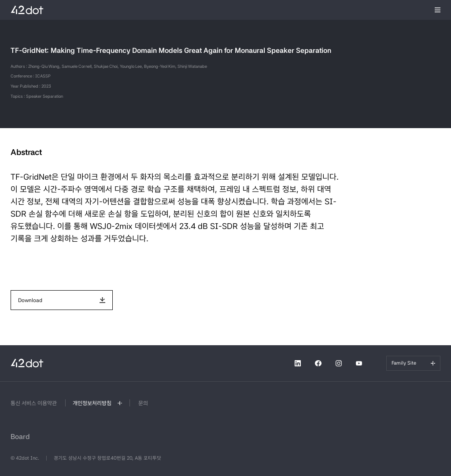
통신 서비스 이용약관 (34, 403)
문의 (143, 403)
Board (20, 437)
